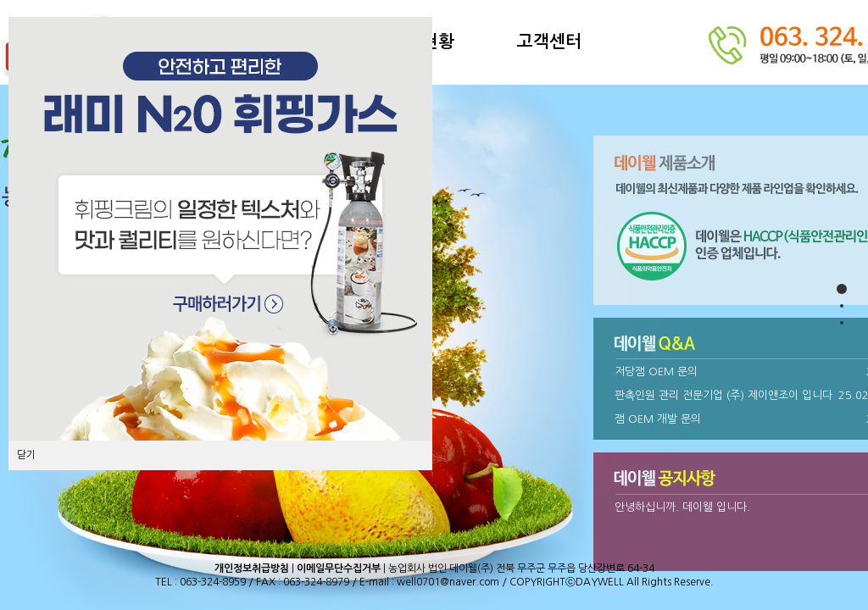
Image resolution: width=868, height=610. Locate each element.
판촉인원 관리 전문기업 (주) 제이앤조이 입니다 (723, 395)
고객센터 (549, 42)
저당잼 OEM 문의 (656, 372)
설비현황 (422, 42)
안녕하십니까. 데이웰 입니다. (682, 507)
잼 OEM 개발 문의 (658, 419)
